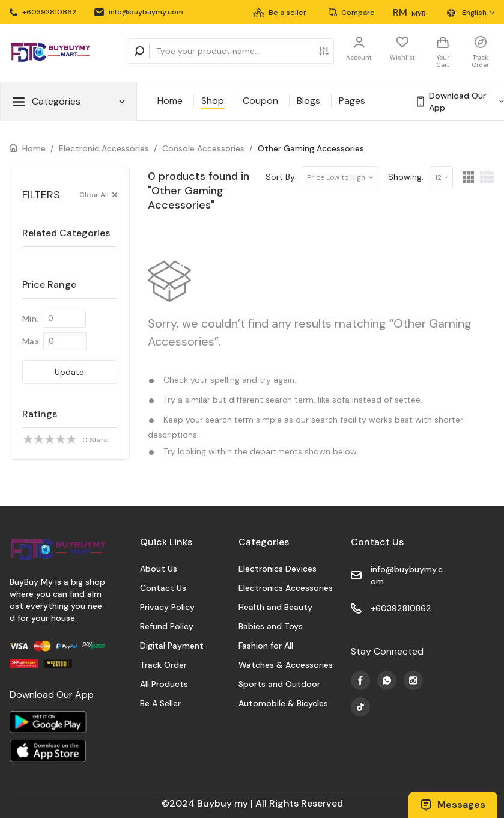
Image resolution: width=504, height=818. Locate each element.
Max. (32, 341)
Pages (352, 101)
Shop (213, 101)
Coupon (260, 101)
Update (69, 372)
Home (170, 101)
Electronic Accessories (104, 148)
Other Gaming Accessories (311, 148)
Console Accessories (203, 148)
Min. (30, 319)
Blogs (308, 101)
